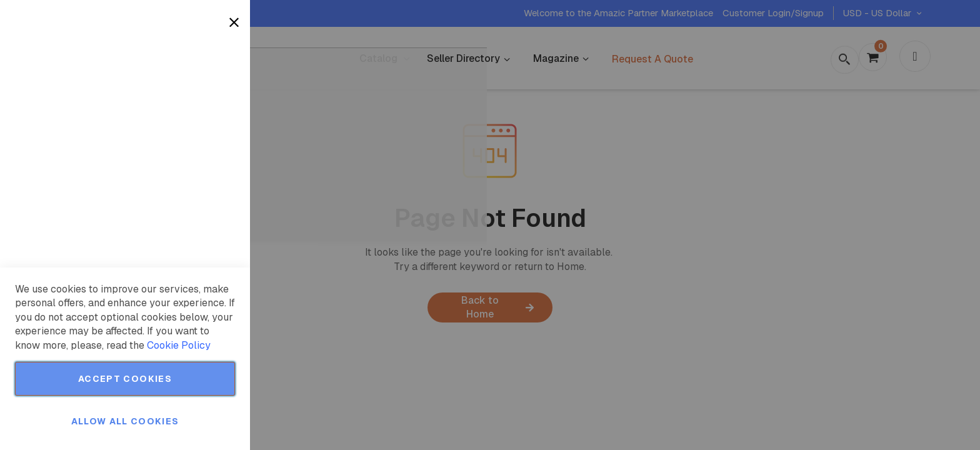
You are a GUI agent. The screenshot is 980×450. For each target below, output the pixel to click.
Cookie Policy (179, 345)
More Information (199, 102)
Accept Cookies (125, 379)
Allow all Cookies (125, 421)
